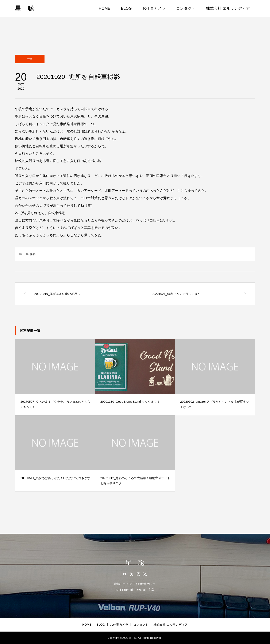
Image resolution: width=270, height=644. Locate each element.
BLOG (126, 8)
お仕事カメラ (154, 8)
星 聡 (25, 8)
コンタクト (186, 8)
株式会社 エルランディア (228, 8)
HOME (105, 8)
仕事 (30, 59)
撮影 (33, 254)
